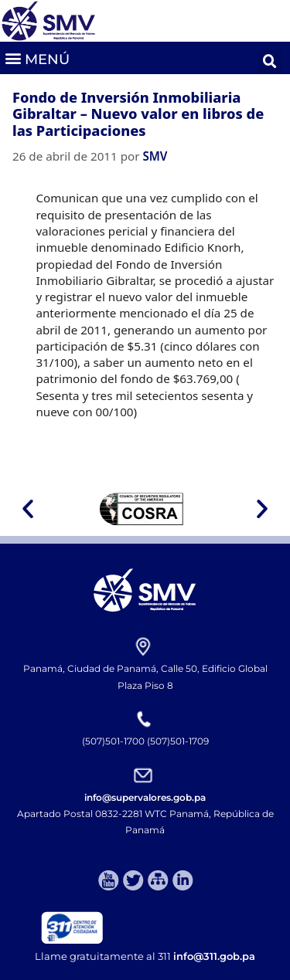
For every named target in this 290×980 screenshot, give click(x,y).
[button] (37, 58)
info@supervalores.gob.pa (145, 797)
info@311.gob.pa (214, 956)
